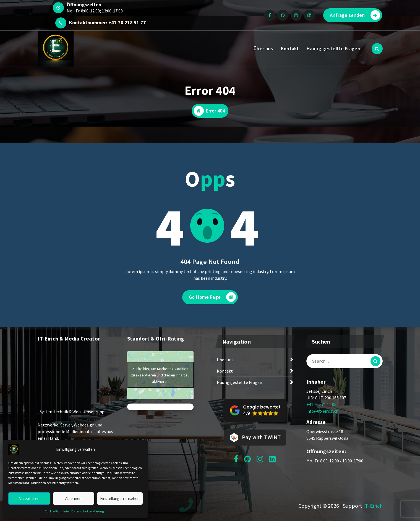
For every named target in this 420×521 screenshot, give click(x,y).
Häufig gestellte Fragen (333, 49)
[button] (255, 410)
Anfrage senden (355, 15)
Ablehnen (73, 498)
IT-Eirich (373, 506)
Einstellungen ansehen (120, 498)
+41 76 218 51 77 (127, 23)
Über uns (263, 49)
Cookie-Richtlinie (57, 511)
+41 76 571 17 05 (321, 404)
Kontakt (290, 49)
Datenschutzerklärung (88, 511)
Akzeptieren (29, 498)
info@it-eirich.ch (322, 411)
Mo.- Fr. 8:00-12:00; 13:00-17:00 (95, 11)
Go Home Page (212, 297)
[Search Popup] (377, 49)
